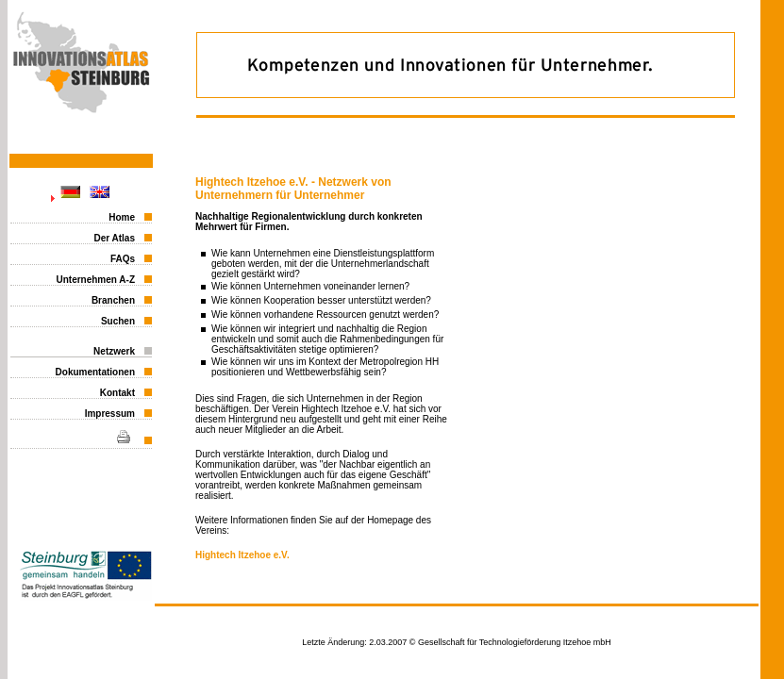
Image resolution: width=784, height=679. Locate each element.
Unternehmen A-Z (95, 280)
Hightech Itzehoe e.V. (242, 555)
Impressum (110, 414)
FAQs (123, 259)
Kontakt (117, 393)
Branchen (113, 300)
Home (122, 217)
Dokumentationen (95, 372)
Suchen (118, 321)
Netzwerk (114, 351)
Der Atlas (114, 238)
